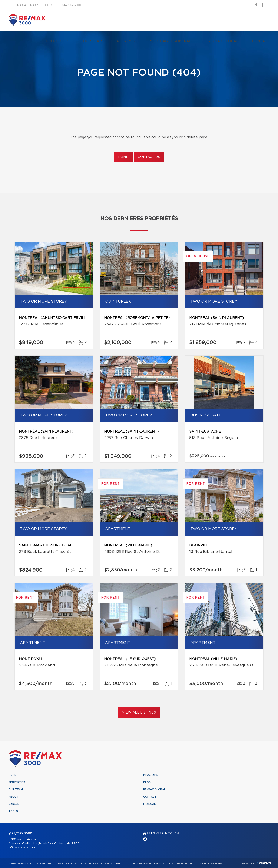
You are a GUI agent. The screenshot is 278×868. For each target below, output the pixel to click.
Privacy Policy (164, 864)
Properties (58, 41)
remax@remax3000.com (33, 5)
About (13, 797)
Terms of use (184, 864)
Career (14, 804)
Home (123, 157)
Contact (261, 41)
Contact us (149, 157)
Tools (13, 811)
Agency (124, 41)
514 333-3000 (72, 5)
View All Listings (139, 713)
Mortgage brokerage (172, 41)
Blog (147, 782)
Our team (93, 41)
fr (268, 5)
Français (150, 804)
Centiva (264, 863)
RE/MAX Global (223, 41)
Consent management (209, 864)
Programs (151, 775)
